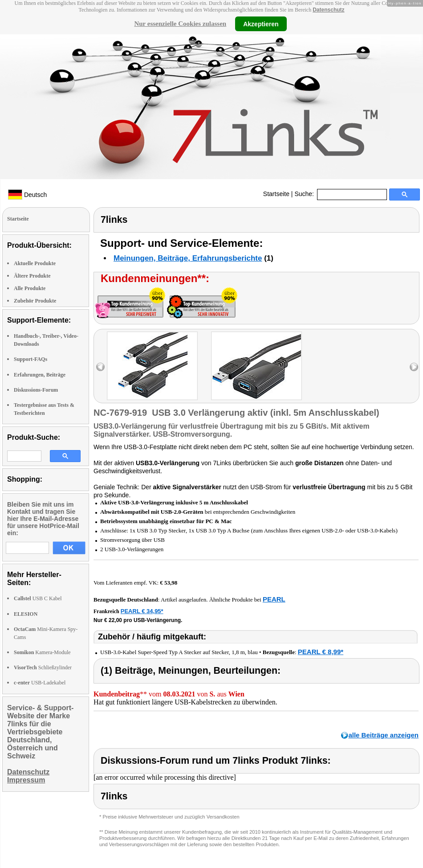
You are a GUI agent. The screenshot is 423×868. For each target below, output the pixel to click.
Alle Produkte (30, 288)
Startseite (276, 194)
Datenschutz (328, 10)
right (414, 367)
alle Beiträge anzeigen (383, 735)
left (100, 367)
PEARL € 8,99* (321, 652)
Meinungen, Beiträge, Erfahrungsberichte (188, 258)
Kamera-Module (42, 652)
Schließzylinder (43, 667)
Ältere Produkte (32, 276)
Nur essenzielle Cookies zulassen (180, 24)
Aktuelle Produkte (35, 263)
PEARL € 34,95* (142, 611)
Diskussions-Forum (36, 390)
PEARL (274, 599)
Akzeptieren (261, 24)
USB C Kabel (38, 598)
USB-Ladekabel (40, 683)
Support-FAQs (31, 359)
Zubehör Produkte (35, 301)
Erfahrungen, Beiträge (40, 375)
